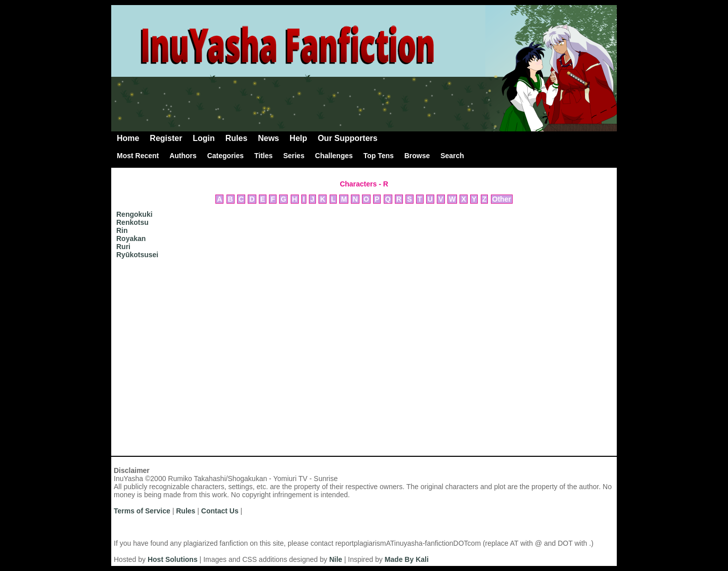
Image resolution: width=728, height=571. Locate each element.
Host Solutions (173, 559)
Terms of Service (142, 511)
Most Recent (138, 156)
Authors (183, 156)
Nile (336, 559)
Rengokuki (134, 214)
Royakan (131, 239)
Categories (225, 156)
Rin (122, 230)
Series (294, 156)
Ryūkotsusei (137, 255)
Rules (237, 138)
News (268, 138)
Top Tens (379, 156)
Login (204, 138)
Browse (417, 156)
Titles (263, 156)
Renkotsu (132, 222)
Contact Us (220, 511)
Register (166, 138)
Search (452, 156)
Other (502, 199)
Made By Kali (407, 559)
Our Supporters (347, 138)
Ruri (123, 247)
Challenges (334, 156)
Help (299, 138)
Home (128, 138)
